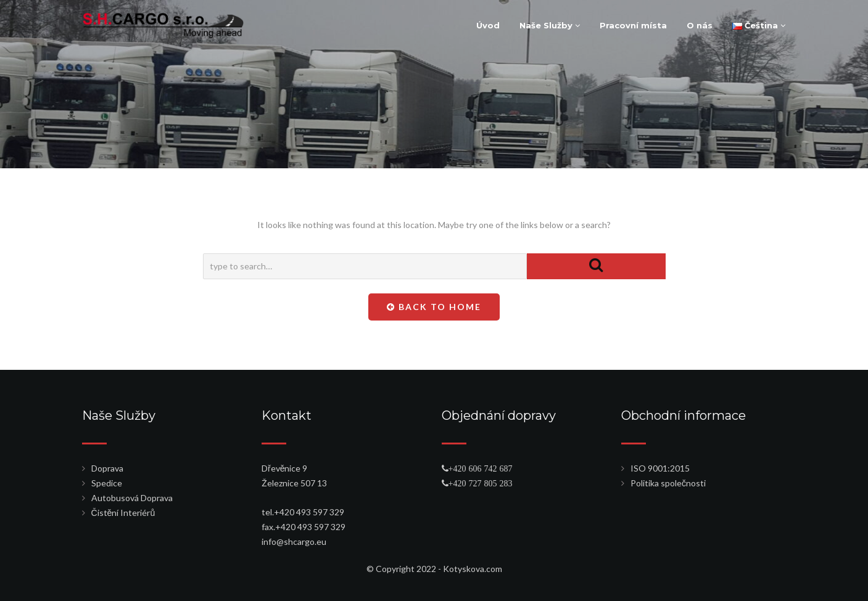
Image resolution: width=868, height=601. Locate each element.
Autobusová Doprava (132, 498)
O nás (700, 25)
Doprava (107, 468)
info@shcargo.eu (294, 542)
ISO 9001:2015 (660, 468)
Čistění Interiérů (123, 513)
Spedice (107, 483)
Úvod (488, 25)
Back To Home (434, 307)
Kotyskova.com (473, 569)
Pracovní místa (633, 25)
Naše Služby (550, 25)
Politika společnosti (668, 483)
